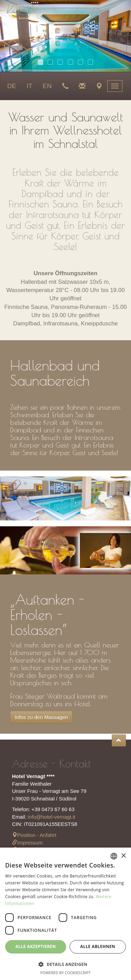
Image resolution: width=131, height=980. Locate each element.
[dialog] (65, 914)
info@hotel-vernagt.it (52, 817)
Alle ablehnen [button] (98, 946)
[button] (65, 964)
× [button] (123, 856)
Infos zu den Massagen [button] (41, 717)
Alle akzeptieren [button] (36, 946)
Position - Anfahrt (34, 835)
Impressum (27, 843)
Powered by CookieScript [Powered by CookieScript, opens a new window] (66, 973)
